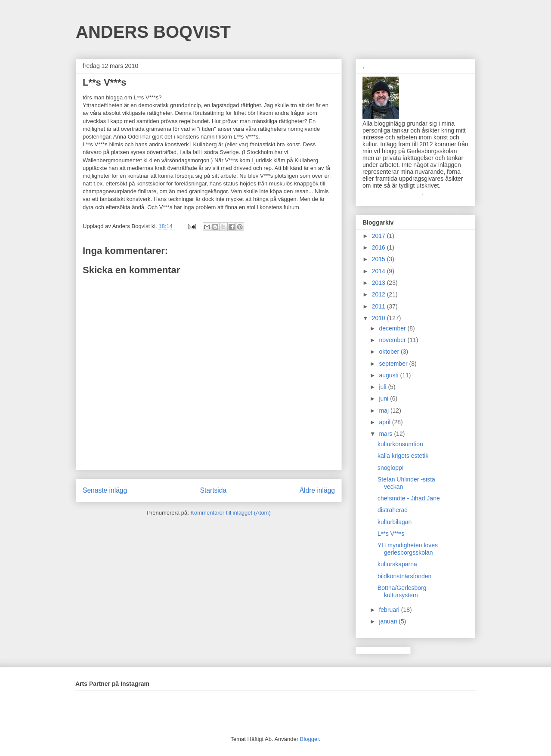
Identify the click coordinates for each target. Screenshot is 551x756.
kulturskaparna (397, 564)
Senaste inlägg (105, 490)
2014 (379, 271)
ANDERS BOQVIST (153, 32)
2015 (379, 259)
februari (390, 610)
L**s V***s (391, 534)
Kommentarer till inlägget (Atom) (230, 513)
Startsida (214, 490)
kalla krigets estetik (403, 456)
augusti (389, 375)
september (394, 364)
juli (383, 387)
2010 (379, 318)
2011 (379, 306)
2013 (379, 283)
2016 (379, 247)
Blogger (310, 739)
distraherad (393, 510)
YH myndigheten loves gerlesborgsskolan (408, 549)
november (393, 340)
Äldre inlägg (317, 490)
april (385, 422)
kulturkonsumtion (400, 444)
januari (389, 621)
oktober (390, 352)
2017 (379, 236)
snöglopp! (391, 468)
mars (386, 434)
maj (384, 410)
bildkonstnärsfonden (404, 576)
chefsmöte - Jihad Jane (409, 498)
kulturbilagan (395, 522)
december (393, 328)
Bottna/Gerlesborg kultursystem (402, 591)
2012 (379, 294)
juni (384, 398)
